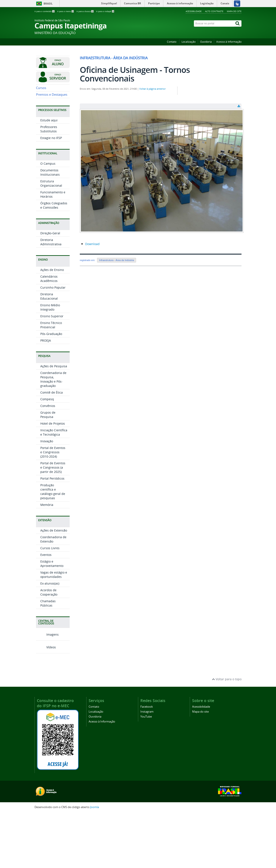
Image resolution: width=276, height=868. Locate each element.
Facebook (147, 761)
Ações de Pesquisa (54, 421)
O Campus (48, 218)
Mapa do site (234, 11)
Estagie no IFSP (51, 193)
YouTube (146, 771)
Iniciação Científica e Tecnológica (54, 487)
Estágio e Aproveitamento (52, 619)
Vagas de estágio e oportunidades (54, 629)
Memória (47, 560)
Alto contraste (214, 11)
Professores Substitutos (49, 184)
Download (92, 244)
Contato (172, 42)
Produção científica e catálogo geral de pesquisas (53, 547)
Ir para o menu (66, 11)
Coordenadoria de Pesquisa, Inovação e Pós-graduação (53, 434)
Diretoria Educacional (49, 351)
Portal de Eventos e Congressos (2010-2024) (53, 507)
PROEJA (46, 395)
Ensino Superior (52, 371)
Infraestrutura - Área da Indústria (117, 260)
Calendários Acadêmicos (49, 334)
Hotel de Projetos (53, 478)
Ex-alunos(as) (50, 638)
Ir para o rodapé (105, 11)
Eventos (46, 610)
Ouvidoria (206, 42)
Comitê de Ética (52, 447)
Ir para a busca (85, 11)
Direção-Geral (50, 288)
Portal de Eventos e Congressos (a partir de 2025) (53, 522)
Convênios (48, 461)
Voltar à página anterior (152, 89)
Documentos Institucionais (50, 227)
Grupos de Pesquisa (48, 470)
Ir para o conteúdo (45, 11)
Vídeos (46, 702)
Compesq (47, 454)
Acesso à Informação (229, 42)
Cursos (41, 143)
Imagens (47, 689)
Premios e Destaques (52, 149)
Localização (189, 42)
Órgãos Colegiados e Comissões (54, 260)
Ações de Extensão (54, 585)
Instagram (147, 766)
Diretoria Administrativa (51, 297)
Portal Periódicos (52, 533)
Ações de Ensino (52, 325)
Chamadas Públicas (48, 658)
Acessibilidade (194, 11)
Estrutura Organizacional (51, 238)
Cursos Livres (50, 603)
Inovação (47, 496)
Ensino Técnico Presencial (51, 380)
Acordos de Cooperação (49, 647)
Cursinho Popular (53, 342)
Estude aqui (49, 175)
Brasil (48, 4)
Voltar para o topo (227, 734)
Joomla (95, 862)
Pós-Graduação (51, 389)
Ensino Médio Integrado (50, 362)
